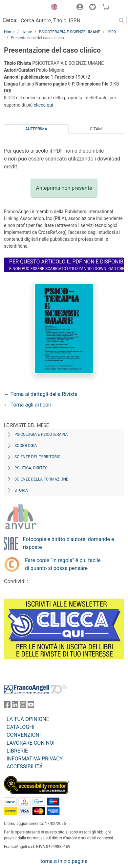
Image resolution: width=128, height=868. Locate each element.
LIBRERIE (17, 751)
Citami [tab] (96, 129)
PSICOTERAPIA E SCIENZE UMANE (69, 32)
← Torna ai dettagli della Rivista (41, 394)
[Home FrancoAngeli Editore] (24, 8)
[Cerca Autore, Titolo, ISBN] (67, 20)
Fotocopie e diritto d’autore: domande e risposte (69, 543)
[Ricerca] (121, 20)
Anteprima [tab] (36, 129)
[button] (53, 8)
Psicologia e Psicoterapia (41, 434)
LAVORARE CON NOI (31, 743)
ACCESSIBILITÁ (25, 767)
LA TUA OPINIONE (28, 719)
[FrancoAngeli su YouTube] (31, 706)
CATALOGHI (21, 727)
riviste (27, 32)
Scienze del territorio (38, 457)
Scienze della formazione (41, 479)
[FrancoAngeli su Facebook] (7, 706)
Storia (21, 490)
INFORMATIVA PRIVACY (35, 759)
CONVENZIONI (24, 735)
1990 (111, 32)
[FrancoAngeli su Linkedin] (15, 706)
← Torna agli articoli (27, 405)
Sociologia (26, 446)
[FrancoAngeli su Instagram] (23, 706)
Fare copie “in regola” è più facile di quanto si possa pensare (63, 564)
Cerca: (10, 20)
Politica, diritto (31, 468)
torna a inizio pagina (64, 861)
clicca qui (43, 105)
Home (9, 32)
